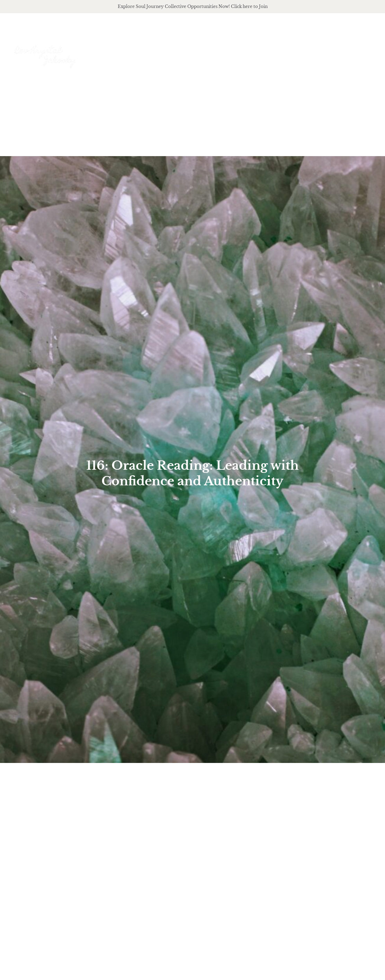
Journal (334, 51)
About (216, 51)
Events (367, 51)
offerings (256, 51)
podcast (297, 51)
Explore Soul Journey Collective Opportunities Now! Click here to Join (193, 6)
